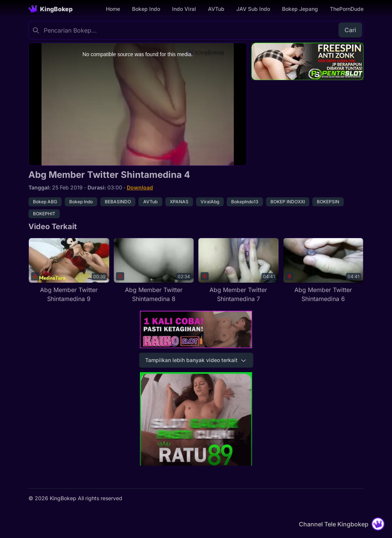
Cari (350, 30)
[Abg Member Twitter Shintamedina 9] (69, 271)
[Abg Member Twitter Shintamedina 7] (238, 271)
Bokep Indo (146, 9)
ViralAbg (210, 202)
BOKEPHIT (44, 214)
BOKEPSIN (328, 202)
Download (140, 187)
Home (113, 9)
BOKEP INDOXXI (288, 202)
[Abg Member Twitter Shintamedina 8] (154, 271)
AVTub (216, 9)
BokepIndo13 (245, 202)
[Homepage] (50, 9)
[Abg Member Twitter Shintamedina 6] (323, 271)
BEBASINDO (118, 202)
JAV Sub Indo (253, 9)
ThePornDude (347, 9)
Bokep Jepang (300, 9)
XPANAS (179, 202)
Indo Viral (184, 9)
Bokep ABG (45, 202)
